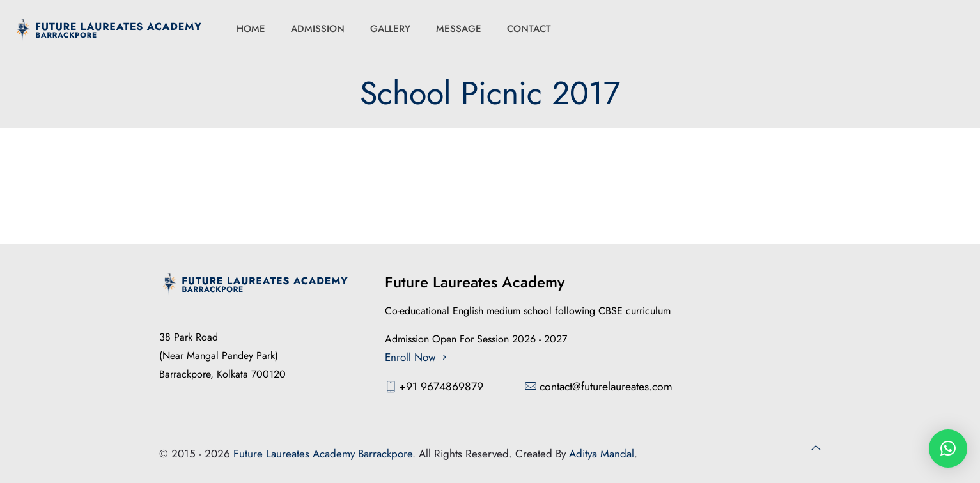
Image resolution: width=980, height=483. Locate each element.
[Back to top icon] (816, 448)
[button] (948, 448)
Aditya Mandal (602, 454)
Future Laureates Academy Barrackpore (323, 454)
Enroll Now (417, 357)
